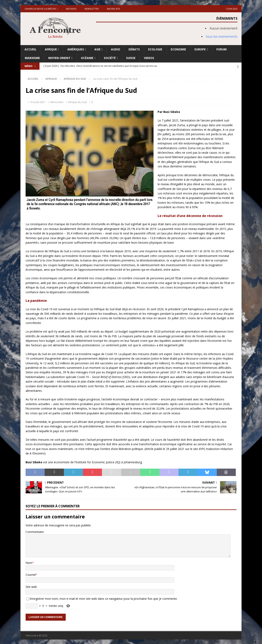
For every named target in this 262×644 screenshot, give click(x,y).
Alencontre (57, 101)
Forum (221, 49)
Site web (31, 586)
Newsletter (92, 9)
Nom (29, 562)
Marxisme (32, 58)
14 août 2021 (37, 101)
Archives (71, 9)
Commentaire (35, 531)
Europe (200, 49)
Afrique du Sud (77, 101)
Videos (149, 58)
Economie (178, 49)
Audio (116, 49)
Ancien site (113, 9)
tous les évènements (222, 37)
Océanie (87, 58)
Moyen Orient (59, 58)
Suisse (131, 58)
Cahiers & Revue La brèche (40, 9)
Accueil (30, 49)
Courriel (31, 574)
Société (110, 58)
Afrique (51, 49)
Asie (97, 49)
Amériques (76, 49)
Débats (134, 49)
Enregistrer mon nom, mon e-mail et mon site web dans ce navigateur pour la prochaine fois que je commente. (104, 598)
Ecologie (155, 49)
